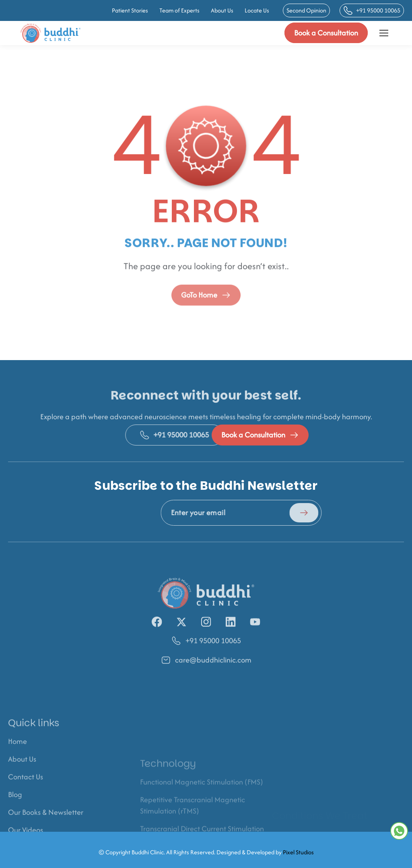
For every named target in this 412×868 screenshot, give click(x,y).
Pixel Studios (298, 857)
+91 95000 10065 (372, 10)
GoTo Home (206, 306)
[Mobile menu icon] (384, 33)
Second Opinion (306, 10)
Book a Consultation (326, 33)
